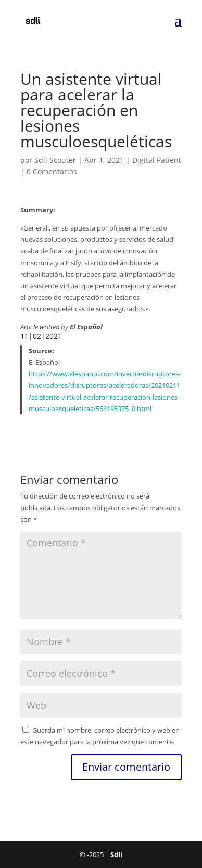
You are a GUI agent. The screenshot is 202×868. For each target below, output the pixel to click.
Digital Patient (157, 160)
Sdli (116, 854)
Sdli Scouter (55, 160)
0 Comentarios (52, 171)
